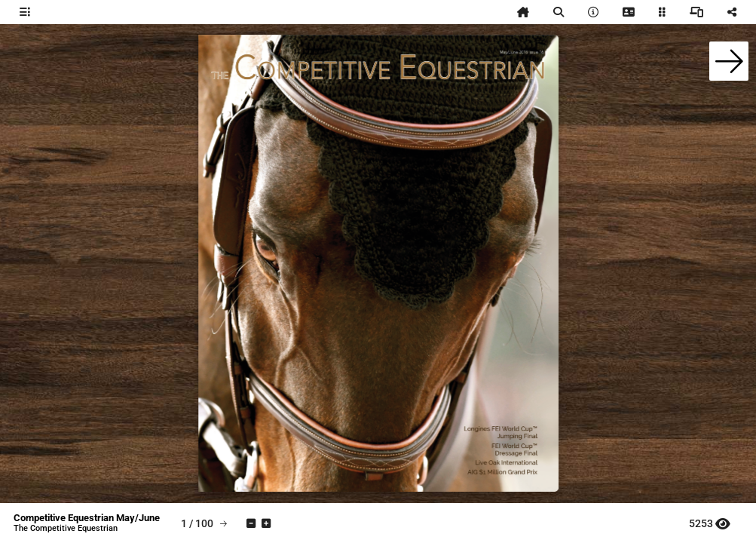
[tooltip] (25, 12)
